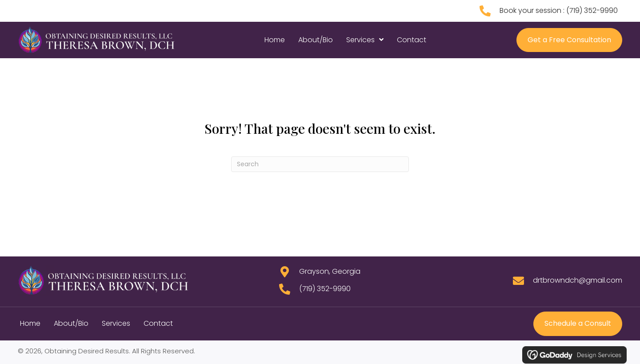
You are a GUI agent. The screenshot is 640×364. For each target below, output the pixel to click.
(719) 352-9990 (592, 10)
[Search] (320, 164)
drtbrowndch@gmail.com (578, 280)
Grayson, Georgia (330, 271)
